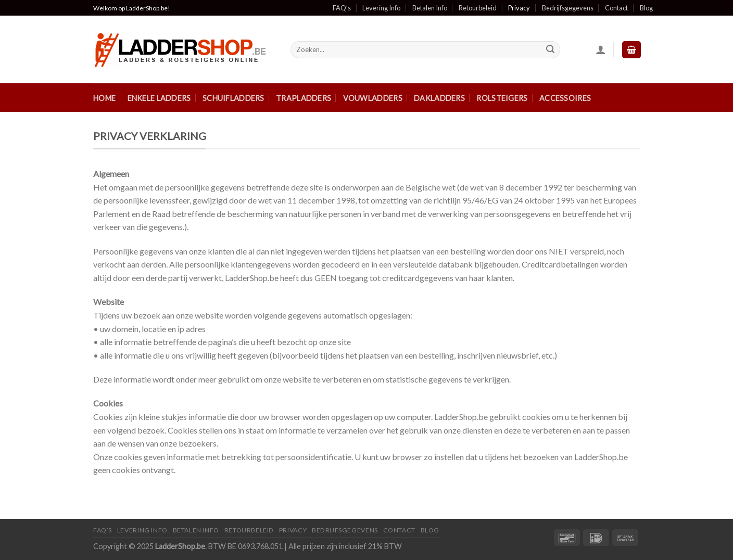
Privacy (519, 8)
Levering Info (381, 8)
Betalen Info (430, 8)
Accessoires (565, 98)
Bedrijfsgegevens (568, 8)
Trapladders (304, 98)
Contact (616, 8)
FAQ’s (342, 8)
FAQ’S (103, 530)
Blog (646, 8)
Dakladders (439, 98)
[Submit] (550, 50)
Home (104, 98)
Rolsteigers (502, 98)
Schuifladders (233, 98)
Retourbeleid (478, 8)
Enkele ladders (159, 98)
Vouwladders (373, 98)
